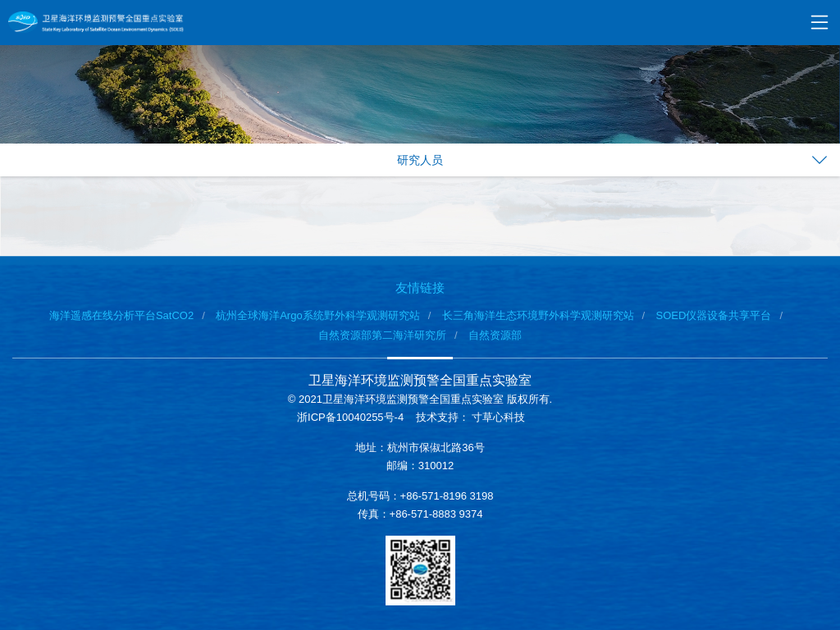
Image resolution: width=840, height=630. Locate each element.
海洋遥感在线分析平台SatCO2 (121, 315)
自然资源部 (495, 335)
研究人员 (420, 160)
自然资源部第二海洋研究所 (382, 335)
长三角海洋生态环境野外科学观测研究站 (538, 315)
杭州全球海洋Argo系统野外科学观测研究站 (317, 315)
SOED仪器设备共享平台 (714, 315)
